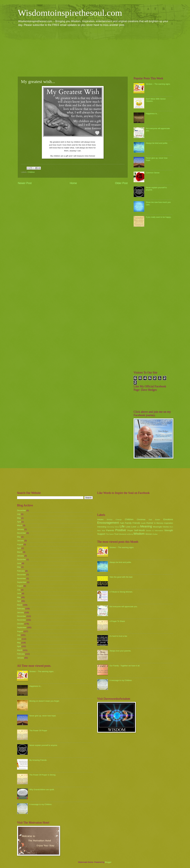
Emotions (168, 519)
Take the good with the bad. (121, 577)
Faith (122, 523)
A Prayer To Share (117, 621)
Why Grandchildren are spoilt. (42, 790)
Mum (171, 527)
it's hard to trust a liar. (118, 636)
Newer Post (25, 183)
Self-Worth (139, 530)
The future (110, 534)
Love (134, 527)
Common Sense (153, 173)
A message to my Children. (41, 804)
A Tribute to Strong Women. (121, 592)
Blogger (108, 862)
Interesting (102, 527)
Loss (128, 527)
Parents (110, 530)
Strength (169, 530)
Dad (150, 520)
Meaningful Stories (161, 527)
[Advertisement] (95, 51)
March (20, 525)
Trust (116, 534)
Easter (158, 520)
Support (101, 534)
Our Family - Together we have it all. (125, 666)
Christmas (141, 519)
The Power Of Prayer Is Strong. (43, 775)
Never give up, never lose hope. (43, 716)
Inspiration (169, 523)
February (21, 571)
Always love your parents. (120, 651)
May (19, 518)
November (21, 578)
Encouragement (108, 523)
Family (128, 523)
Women (149, 534)
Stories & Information (155, 531)
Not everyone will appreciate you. (123, 607)
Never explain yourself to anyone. (43, 745)
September (22, 582)
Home (73, 183)
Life (122, 526)
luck (138, 527)
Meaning (146, 526)
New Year (101, 531)
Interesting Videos (113, 527)
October (20, 624)
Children (31, 172)
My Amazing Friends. (38, 760)
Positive (121, 530)
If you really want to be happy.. (159, 217)
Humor (150, 523)
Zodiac (155, 534)
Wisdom (139, 534)
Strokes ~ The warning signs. (158, 84)
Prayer (130, 530)
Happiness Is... (152, 114)
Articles (100, 519)
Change (119, 520)
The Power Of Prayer (38, 731)
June (19, 563)
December (21, 510)
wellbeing (130, 534)
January (20, 529)
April (19, 522)
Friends (136, 523)
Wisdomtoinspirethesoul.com (70, 13)
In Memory (159, 523)
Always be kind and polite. (157, 143)
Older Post (121, 183)
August (20, 544)
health (143, 523)
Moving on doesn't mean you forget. (44, 701)
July (19, 514)
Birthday (110, 520)
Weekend (123, 534)
